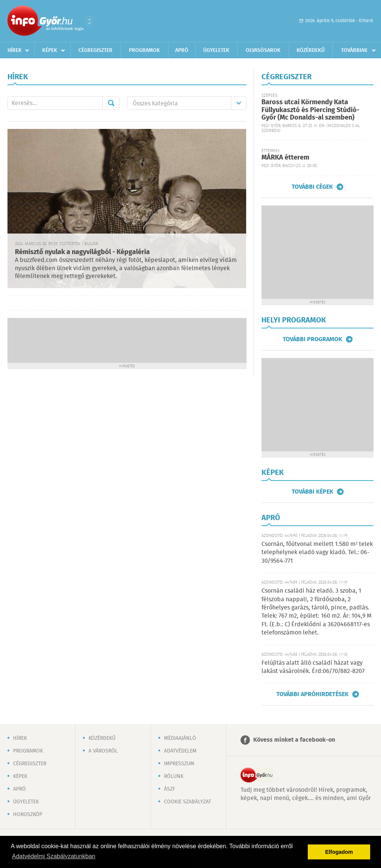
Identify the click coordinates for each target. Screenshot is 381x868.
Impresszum (179, 764)
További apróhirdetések (312, 694)
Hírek (15, 50)
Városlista (89, 21)
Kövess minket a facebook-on (294, 740)
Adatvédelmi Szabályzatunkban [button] (54, 856)
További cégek (312, 187)
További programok (312, 339)
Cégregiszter (95, 50)
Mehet (111, 103)
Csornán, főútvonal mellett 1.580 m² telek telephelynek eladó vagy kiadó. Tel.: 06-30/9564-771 (317, 553)
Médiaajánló (180, 738)
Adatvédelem (180, 751)
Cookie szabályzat (188, 802)
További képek (312, 492)
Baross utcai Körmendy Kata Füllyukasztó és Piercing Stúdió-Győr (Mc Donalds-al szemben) (310, 110)
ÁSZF (170, 789)
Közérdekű (311, 50)
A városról (103, 751)
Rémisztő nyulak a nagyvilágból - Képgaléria (82, 252)
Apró (182, 50)
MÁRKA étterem (285, 158)
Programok (144, 50)
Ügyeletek (216, 50)
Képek (50, 50)
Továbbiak (354, 50)
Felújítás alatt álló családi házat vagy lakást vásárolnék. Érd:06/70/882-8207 (313, 667)
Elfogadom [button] (339, 852)
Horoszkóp (28, 815)
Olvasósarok (263, 50)
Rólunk (174, 776)
